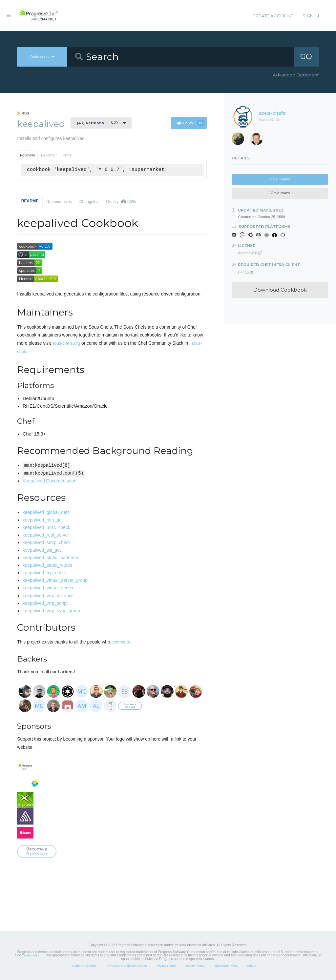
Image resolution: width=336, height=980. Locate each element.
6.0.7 (98, 123)
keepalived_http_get (43, 520)
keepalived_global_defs (46, 512)
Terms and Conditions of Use (126, 966)
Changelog (89, 202)
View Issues (280, 193)
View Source (280, 179)
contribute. (121, 642)
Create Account (273, 16)
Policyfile (28, 155)
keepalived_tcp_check (45, 573)
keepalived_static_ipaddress (51, 558)
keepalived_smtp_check (47, 543)
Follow (190, 123)
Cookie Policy (195, 966)
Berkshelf (49, 155)
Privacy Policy (166, 966)
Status (252, 966)
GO (306, 56)
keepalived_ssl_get (42, 550)
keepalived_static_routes (47, 565)
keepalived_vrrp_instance (48, 596)
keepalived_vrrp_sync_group (51, 611)
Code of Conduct (84, 966)
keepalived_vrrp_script (45, 603)
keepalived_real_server (46, 535)
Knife (67, 155)
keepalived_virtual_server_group (55, 580)
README (30, 201)
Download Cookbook (280, 290)
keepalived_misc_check (46, 528)
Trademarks (31, 955)
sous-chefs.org (66, 343)
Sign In (311, 16)
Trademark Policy (226, 966)
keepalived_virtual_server (48, 588)
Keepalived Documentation (50, 481)
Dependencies (59, 202)
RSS (23, 113)
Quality (121, 202)
